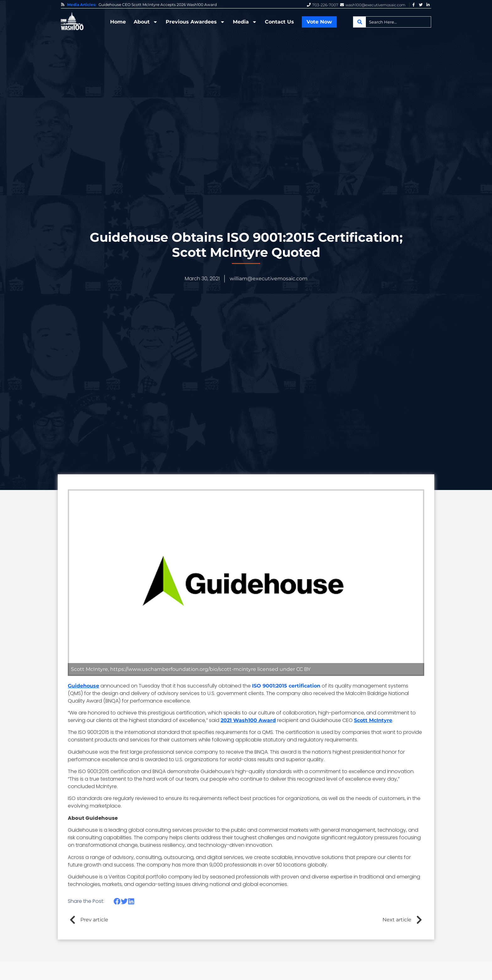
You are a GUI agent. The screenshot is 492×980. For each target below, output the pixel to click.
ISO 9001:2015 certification (286, 686)
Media (245, 22)
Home (118, 22)
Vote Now (319, 22)
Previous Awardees (195, 22)
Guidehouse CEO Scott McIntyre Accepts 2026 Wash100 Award (158, 5)
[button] (117, 901)
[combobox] (392, 22)
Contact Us (279, 22)
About (146, 22)
